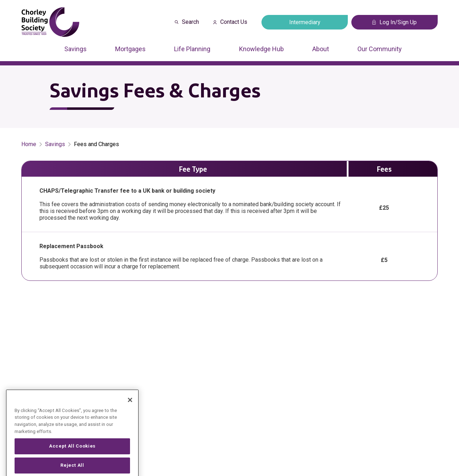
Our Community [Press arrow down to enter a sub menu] (380, 49)
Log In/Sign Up (395, 22)
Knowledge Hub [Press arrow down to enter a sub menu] (261, 49)
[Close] (130, 415)
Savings (55, 144)
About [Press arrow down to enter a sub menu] (321, 49)
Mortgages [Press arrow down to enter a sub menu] (130, 49)
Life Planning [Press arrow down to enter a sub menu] (192, 49)
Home (29, 144)
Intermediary (305, 22)
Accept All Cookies (72, 461)
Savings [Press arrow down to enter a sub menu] (75, 49)
